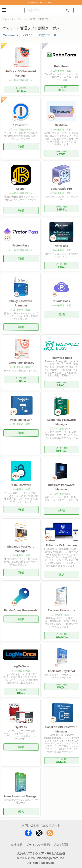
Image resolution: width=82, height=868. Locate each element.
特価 (21, 147)
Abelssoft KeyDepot (61, 671)
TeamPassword (21, 485)
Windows (9, 35)
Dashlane (61, 125)
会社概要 (17, 845)
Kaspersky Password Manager (61, 422)
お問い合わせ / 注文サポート (41, 825)
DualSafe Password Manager (61, 487)
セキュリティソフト (12, 19)
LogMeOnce (21, 666)
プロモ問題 (61, 845)
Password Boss (61, 358)
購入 (62, 575)
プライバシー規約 (38, 845)
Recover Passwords (61, 610)
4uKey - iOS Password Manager (21, 73)
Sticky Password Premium (21, 303)
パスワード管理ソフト (38, 35)
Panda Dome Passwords (21, 610)
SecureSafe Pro (61, 189)
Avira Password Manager (21, 796)
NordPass (61, 246)
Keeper (21, 189)
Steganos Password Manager (21, 549)
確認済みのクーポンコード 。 (41, 2)
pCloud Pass (61, 301)
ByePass (21, 727)
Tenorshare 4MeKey (21, 363)
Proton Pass (21, 245)
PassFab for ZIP (21, 420)
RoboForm (61, 66)
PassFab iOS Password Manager (61, 729)
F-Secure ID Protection (61, 545)
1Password (21, 125)
